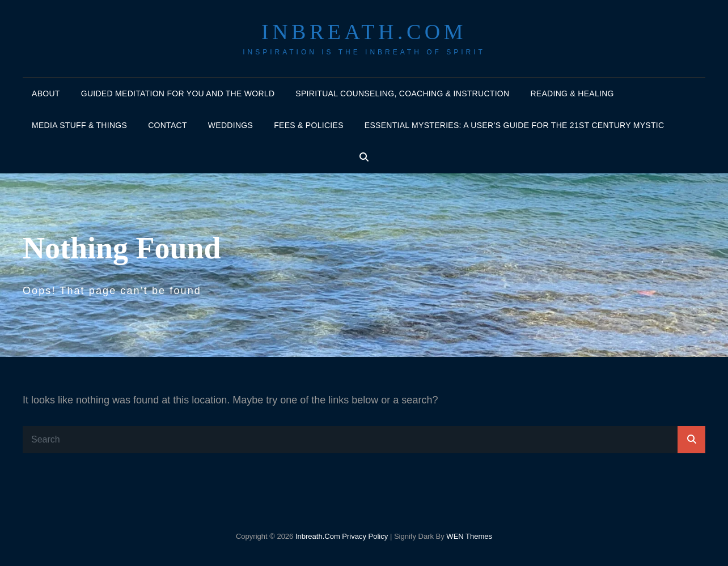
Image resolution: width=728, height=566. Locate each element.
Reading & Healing (572, 93)
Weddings (230, 125)
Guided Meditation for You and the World (178, 93)
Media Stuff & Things (79, 125)
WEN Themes (469, 536)
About (46, 93)
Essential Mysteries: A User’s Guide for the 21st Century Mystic (515, 125)
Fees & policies (309, 125)
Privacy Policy (365, 536)
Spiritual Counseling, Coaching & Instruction (402, 93)
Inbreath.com (364, 32)
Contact (168, 125)
